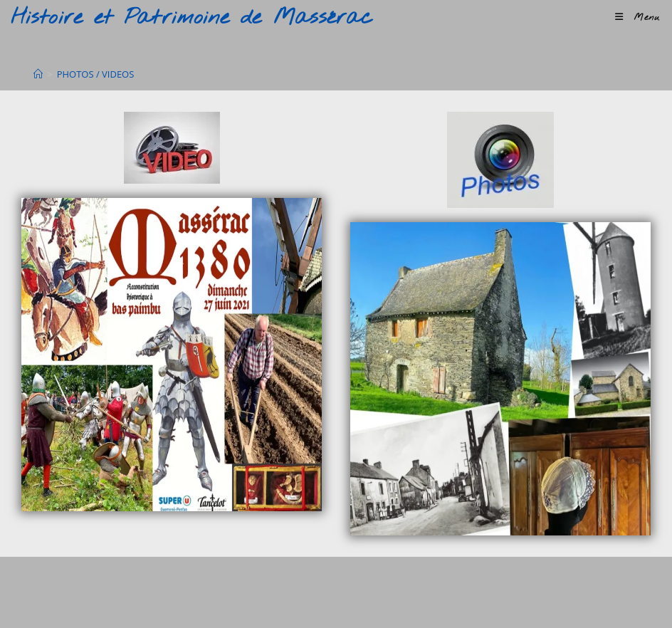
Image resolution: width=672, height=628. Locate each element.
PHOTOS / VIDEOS (96, 74)
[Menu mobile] (637, 17)
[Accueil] (38, 74)
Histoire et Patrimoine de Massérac (191, 18)
